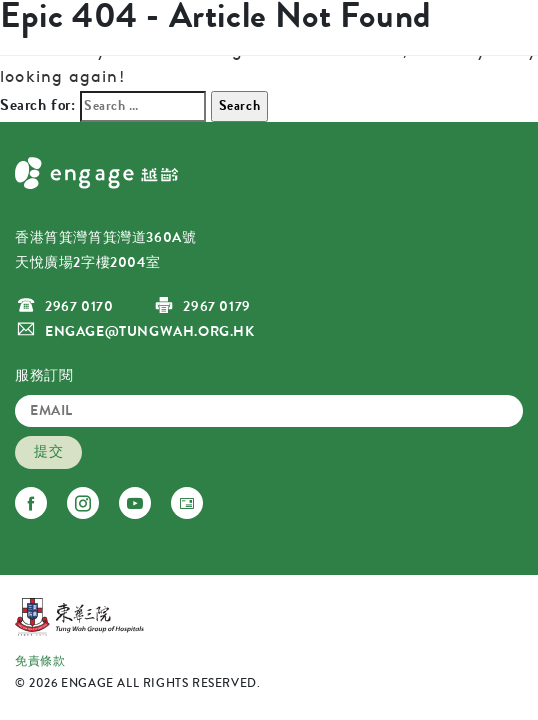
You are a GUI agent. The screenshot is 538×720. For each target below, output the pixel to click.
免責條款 (40, 661)
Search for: (38, 104)
